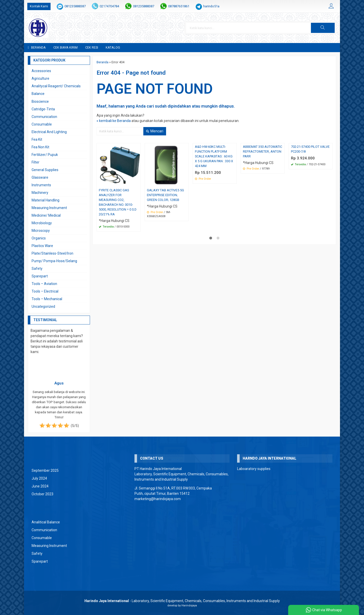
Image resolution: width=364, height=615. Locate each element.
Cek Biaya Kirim (65, 47)
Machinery (40, 193)
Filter (36, 162)
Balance (38, 94)
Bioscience (40, 101)
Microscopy (41, 231)
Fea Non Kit (40, 147)
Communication (44, 117)
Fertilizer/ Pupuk (45, 155)
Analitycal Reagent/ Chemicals (56, 86)
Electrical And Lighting (49, 132)
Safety (37, 269)
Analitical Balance (46, 522)
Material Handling (45, 200)
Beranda (37, 47)
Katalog (113, 47)
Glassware (40, 177)
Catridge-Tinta (43, 109)
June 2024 (40, 486)
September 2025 (45, 470)
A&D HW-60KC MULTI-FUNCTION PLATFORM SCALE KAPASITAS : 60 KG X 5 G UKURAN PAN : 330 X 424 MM (214, 156)
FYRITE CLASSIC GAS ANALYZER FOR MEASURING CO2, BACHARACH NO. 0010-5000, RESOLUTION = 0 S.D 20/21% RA (118, 202)
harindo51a (211, 6)
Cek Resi (92, 47)
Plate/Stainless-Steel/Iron (52, 253)
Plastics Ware (42, 246)
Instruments (41, 185)
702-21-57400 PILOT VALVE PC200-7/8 (310, 149)
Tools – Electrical (45, 291)
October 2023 (42, 494)
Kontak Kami (39, 6)
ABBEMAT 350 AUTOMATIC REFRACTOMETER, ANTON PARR (263, 151)
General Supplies (45, 170)
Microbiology (42, 223)
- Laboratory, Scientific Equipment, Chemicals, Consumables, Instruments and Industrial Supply (182, 601)
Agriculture (40, 78)
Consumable (42, 124)
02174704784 (109, 6)
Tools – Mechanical (47, 299)
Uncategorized (43, 306)
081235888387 (75, 6)
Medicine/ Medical (46, 215)
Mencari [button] (155, 131)
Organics (39, 238)
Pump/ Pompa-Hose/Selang (54, 261)
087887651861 (179, 6)
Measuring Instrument (49, 208)
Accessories (41, 71)
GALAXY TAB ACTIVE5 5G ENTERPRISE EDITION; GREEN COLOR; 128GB (165, 195)
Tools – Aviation (44, 284)
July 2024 (39, 478)
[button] (323, 28)
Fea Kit (37, 139)
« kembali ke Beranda (114, 121)
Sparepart (40, 276)
